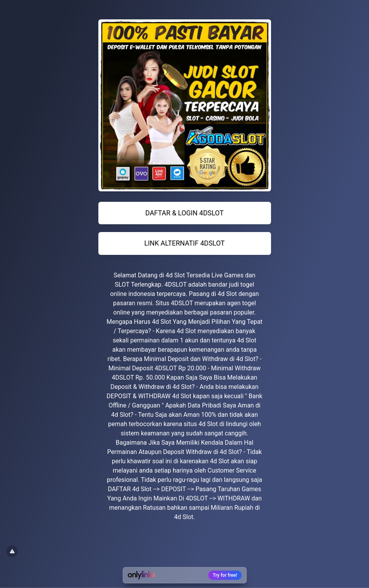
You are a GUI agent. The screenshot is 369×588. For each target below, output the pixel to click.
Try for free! (225, 575)
